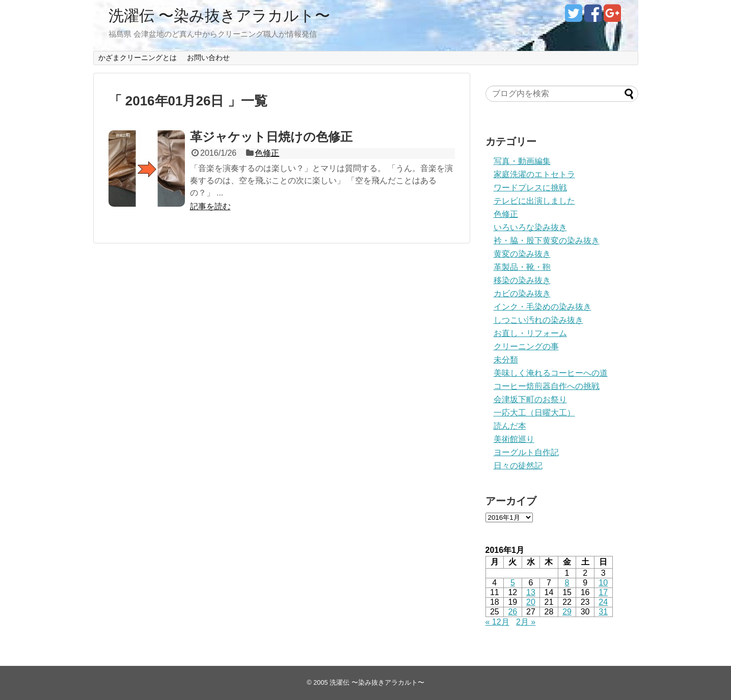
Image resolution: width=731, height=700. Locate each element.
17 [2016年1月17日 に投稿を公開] (603, 592)
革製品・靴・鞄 (522, 267)
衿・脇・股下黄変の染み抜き (547, 241)
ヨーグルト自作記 (526, 452)
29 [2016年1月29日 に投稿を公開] (567, 612)
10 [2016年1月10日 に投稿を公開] (603, 583)
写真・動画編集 (522, 161)
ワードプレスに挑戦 (530, 188)
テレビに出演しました (534, 201)
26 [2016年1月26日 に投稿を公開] (512, 612)
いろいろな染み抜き (530, 227)
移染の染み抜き (522, 280)
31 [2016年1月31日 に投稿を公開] (603, 612)
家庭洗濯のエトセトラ (534, 174)
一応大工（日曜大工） (534, 413)
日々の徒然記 (518, 466)
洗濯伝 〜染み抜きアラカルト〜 (219, 16)
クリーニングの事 (526, 346)
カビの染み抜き (522, 293)
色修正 (267, 153)
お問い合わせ (208, 58)
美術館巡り (514, 439)
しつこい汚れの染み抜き (538, 320)
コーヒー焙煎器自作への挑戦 (547, 386)
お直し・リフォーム (530, 333)
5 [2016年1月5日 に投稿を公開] (513, 583)
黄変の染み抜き (522, 254)
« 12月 (497, 622)
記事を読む (210, 206)
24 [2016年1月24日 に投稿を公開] (603, 602)
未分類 (506, 360)
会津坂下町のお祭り (530, 399)
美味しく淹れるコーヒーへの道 (551, 373)
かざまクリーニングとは (138, 58)
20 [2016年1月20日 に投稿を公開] (531, 602)
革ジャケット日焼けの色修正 (271, 137)
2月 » (526, 622)
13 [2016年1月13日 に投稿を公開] (531, 592)
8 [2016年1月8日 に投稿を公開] (567, 583)
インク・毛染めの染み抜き (543, 307)
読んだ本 (510, 426)
